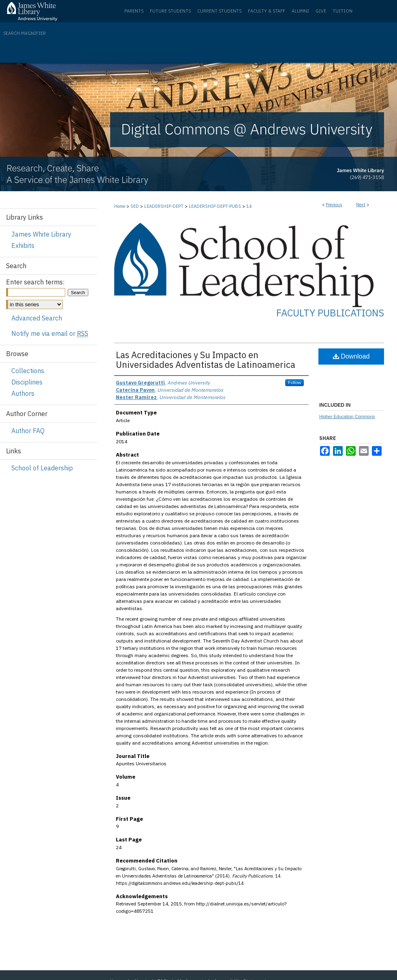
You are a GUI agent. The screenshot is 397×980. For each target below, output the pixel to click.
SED (135, 206)
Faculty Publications (330, 313)
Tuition (343, 11)
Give (321, 11)
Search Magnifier (25, 33)
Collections (28, 371)
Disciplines (27, 382)
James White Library (41, 234)
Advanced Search (37, 318)
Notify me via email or (50, 333)
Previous (334, 205)
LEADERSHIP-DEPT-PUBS (215, 206)
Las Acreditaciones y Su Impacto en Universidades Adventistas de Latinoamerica (206, 360)
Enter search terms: (35, 282)
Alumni (300, 11)
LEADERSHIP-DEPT (164, 206)
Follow (295, 382)
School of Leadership (42, 468)
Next (361, 205)
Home (120, 206)
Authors (23, 393)
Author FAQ (28, 431)
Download (351, 356)
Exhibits (23, 246)
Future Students (170, 11)
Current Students (219, 11)
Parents (134, 11)
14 (249, 206)
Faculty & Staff (267, 11)
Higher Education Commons (347, 416)
